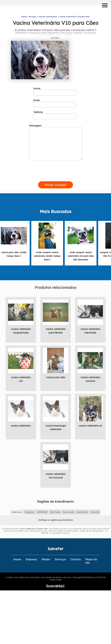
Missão (46, 558)
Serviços (60, 558)
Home (17, 558)
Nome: (55, 90)
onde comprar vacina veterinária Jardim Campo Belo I (47, 255)
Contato (76, 558)
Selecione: (17, 511)
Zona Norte (82, 511)
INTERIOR (42, 511)
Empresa (31, 558)
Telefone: (55, 114)
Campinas (29, 511)
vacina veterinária (21, 425)
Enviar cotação (55, 184)
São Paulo (55, 511)
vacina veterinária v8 (90, 425)
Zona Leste (68, 511)
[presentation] (55, 176)
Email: (55, 102)
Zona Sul (95, 511)
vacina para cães (56, 376)
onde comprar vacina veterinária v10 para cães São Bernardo (81, 255)
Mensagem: (55, 141)
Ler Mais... (55, 37)
